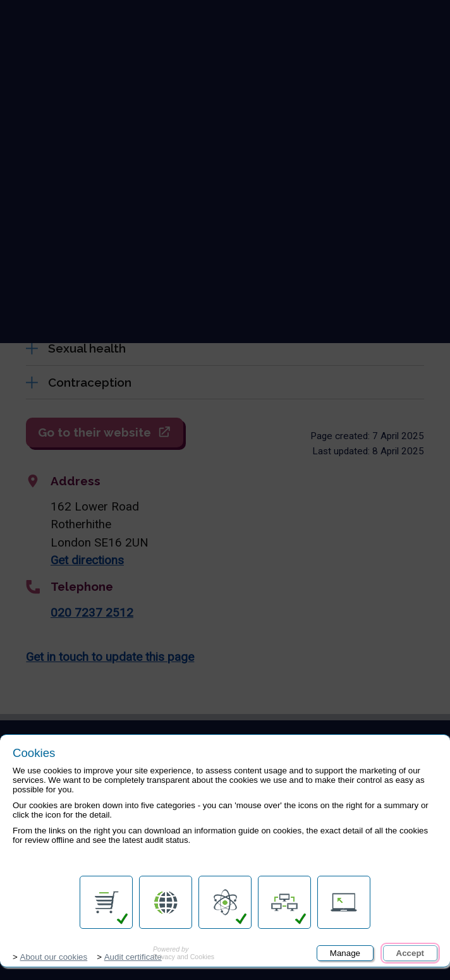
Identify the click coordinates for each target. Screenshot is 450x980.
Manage (345, 953)
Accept (410, 953)
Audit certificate (133, 957)
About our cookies (54, 957)
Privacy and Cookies (184, 953)
